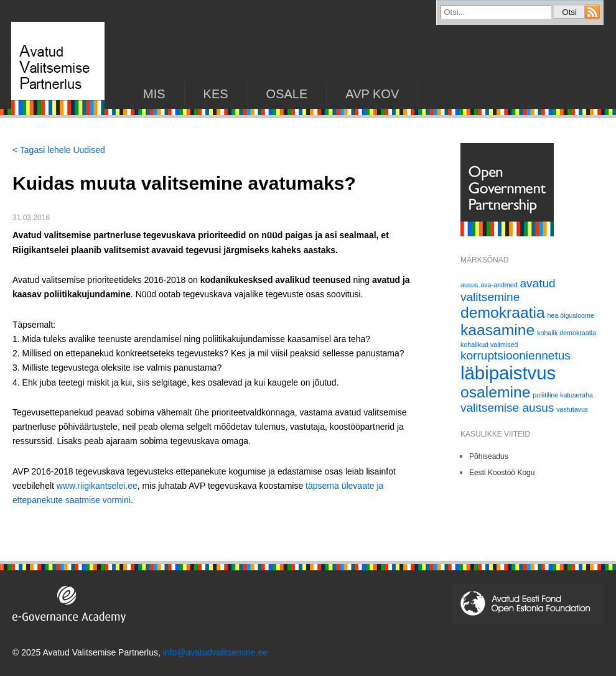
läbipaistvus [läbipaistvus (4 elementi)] (508, 373)
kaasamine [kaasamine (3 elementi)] (497, 330)
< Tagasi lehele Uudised (59, 150)
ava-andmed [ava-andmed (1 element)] (499, 285)
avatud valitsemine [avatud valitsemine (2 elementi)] (508, 290)
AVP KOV (372, 94)
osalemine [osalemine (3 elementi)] (495, 392)
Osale (287, 94)
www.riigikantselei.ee (97, 486)
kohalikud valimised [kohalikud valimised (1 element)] (489, 345)
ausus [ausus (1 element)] (469, 285)
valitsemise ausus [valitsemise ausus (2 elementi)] (507, 408)
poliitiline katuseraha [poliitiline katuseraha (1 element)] (563, 395)
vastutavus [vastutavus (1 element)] (572, 409)
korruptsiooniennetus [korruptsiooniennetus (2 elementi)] (516, 355)
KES (216, 94)
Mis (154, 94)
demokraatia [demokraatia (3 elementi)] (503, 313)
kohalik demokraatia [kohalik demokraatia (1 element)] (567, 333)
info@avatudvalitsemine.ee (215, 652)
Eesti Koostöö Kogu (502, 473)
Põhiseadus (489, 456)
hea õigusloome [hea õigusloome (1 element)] (571, 315)
